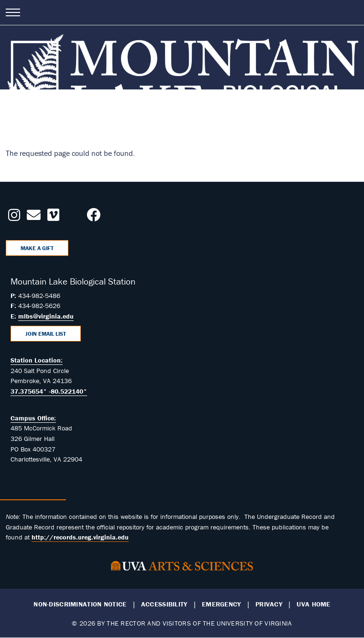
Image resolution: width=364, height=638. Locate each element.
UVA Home (313, 604)
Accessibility (164, 604)
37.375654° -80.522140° (49, 391)
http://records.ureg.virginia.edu (80, 537)
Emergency (221, 604)
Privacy (269, 604)
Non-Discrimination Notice (80, 604)
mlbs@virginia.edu (46, 316)
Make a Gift (37, 248)
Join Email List (46, 334)
